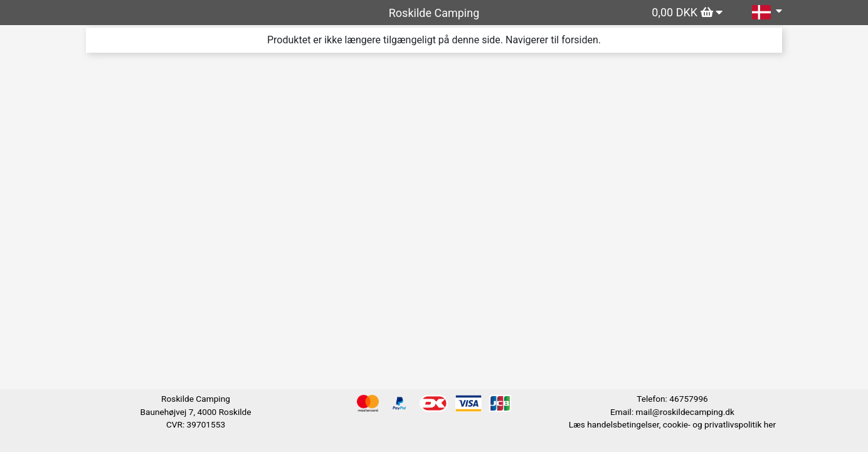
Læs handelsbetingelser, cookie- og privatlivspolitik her (672, 424)
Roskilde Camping (434, 13)
